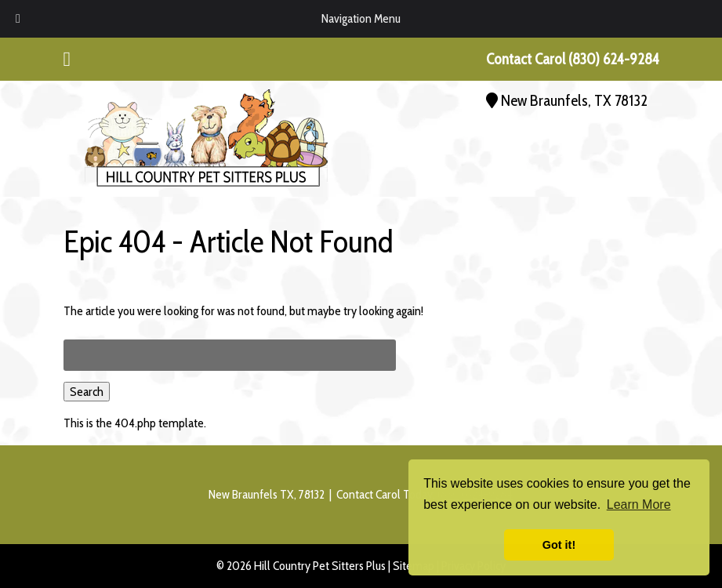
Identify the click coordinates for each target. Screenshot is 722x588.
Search (87, 392)
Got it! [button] (559, 545)
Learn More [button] (639, 505)
